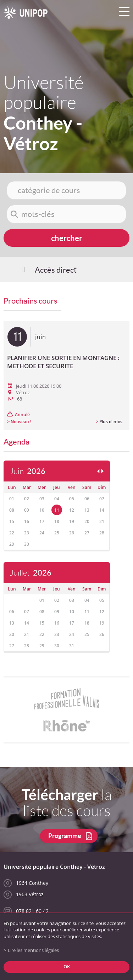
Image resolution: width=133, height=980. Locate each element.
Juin (28, 471)
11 (57, 510)
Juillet (31, 573)
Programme (65, 836)
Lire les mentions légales (33, 950)
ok (67, 967)
